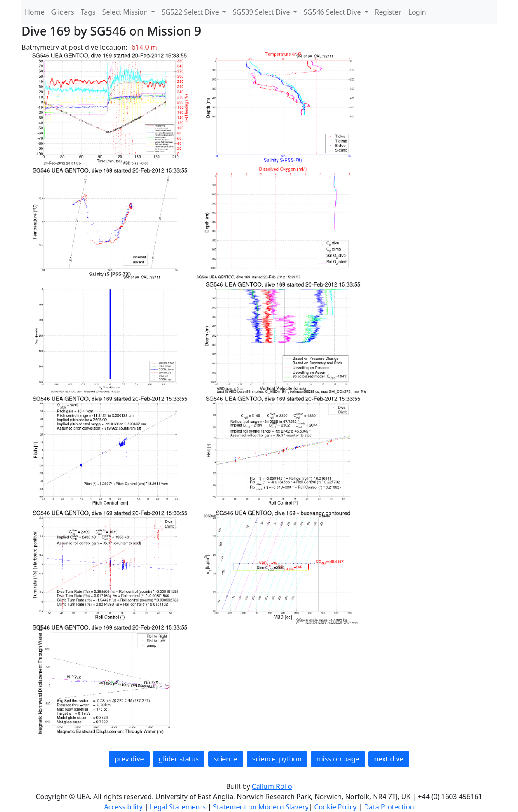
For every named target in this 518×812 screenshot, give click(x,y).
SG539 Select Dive (262, 12)
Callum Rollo (272, 786)
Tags (88, 12)
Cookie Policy (336, 807)
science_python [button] (277, 759)
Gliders (63, 12)
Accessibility (124, 807)
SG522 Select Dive (191, 12)
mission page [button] (338, 759)
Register (388, 12)
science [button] (226, 759)
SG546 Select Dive (333, 12)
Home (35, 12)
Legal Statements (179, 807)
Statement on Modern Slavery (261, 807)
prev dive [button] (129, 759)
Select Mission (126, 12)
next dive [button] (389, 759)
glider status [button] (178, 759)
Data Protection (389, 807)
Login (417, 12)
